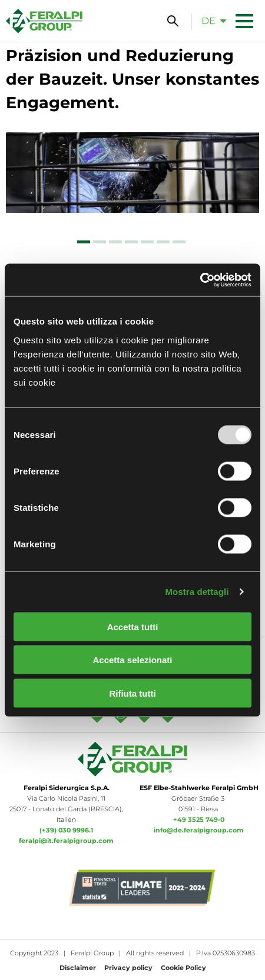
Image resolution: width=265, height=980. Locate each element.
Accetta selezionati (132, 660)
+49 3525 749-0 (199, 820)
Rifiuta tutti (132, 693)
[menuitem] (211, 21)
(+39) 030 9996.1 (66, 830)
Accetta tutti (133, 626)
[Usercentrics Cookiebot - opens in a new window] (200, 280)
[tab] (84, 242)
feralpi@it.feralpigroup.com (66, 841)
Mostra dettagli (197, 592)
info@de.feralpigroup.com (199, 830)
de (208, 21)
